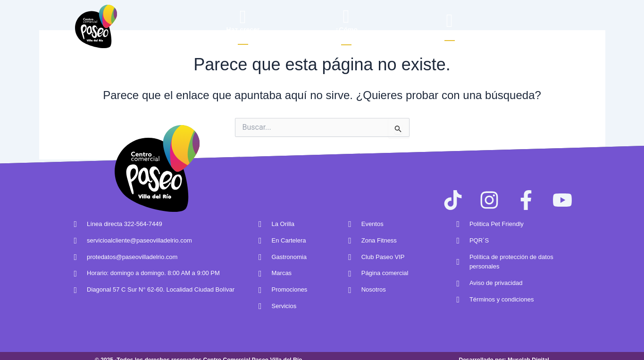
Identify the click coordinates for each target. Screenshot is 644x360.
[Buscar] (449, 21)
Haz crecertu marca (243, 34)
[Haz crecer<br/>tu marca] (243, 17)
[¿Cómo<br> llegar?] (346, 16)
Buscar (449, 34)
